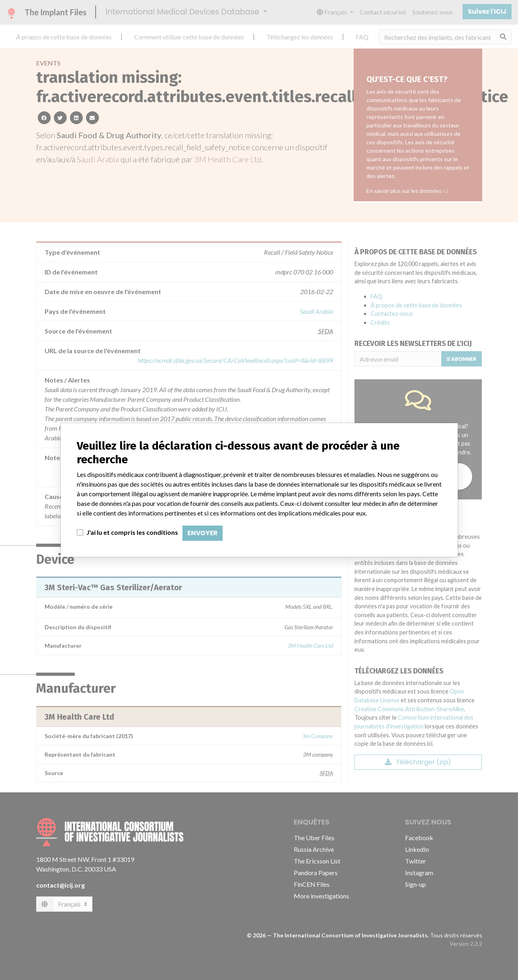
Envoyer (203, 533)
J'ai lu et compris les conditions (132, 532)
